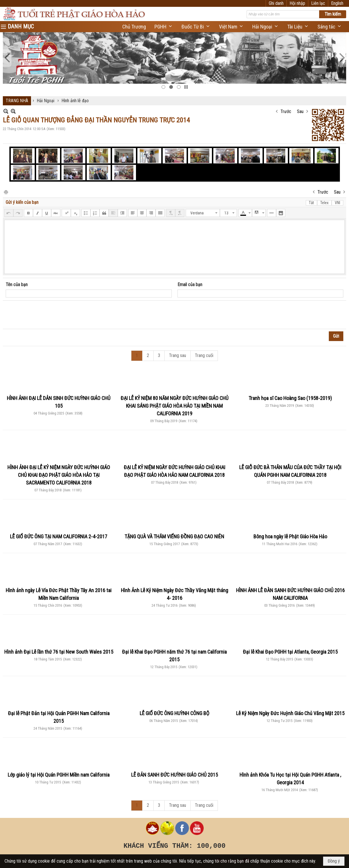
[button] (164, 27)
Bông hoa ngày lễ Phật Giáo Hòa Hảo (290, 536)
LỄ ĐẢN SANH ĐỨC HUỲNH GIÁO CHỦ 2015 (174, 775)
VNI (337, 203)
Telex (324, 203)
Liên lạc (318, 3)
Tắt (311, 203)
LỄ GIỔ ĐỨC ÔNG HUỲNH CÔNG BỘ (174, 713)
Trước (286, 111)
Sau (300, 111)
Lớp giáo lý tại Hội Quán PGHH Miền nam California (59, 775)
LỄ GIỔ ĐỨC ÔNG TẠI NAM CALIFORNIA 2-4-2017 (59, 536)
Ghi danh (276, 3)
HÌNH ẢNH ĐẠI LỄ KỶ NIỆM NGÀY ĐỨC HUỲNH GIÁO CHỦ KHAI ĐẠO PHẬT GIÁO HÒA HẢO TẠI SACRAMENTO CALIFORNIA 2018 (59, 475)
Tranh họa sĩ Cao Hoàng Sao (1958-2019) (290, 398)
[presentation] (49, 315)
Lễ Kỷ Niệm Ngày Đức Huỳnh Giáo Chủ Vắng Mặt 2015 (290, 713)
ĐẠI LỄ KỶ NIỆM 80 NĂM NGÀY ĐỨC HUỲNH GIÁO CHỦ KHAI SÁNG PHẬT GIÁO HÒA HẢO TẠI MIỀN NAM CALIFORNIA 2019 (174, 406)
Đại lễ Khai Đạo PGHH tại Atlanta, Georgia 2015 (290, 652)
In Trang (6, 192)
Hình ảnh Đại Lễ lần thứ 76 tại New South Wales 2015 (59, 652)
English (337, 3)
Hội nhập (297, 3)
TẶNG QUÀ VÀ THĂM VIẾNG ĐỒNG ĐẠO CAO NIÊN (174, 536)
